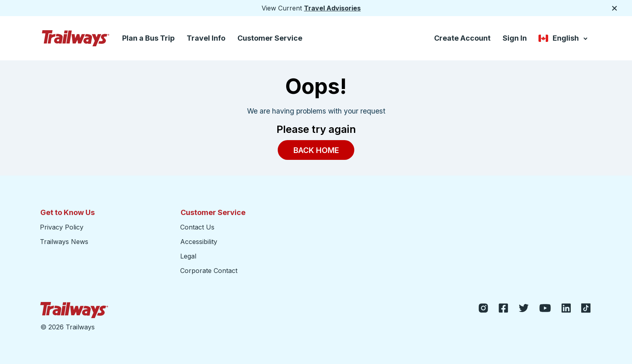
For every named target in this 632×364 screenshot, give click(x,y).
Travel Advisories (332, 8)
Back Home (316, 150)
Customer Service (270, 38)
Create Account (462, 38)
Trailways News (64, 242)
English (564, 39)
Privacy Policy (62, 227)
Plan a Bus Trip (148, 38)
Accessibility (199, 242)
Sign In (515, 38)
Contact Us (197, 227)
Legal (188, 256)
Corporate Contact (209, 271)
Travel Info (206, 38)
